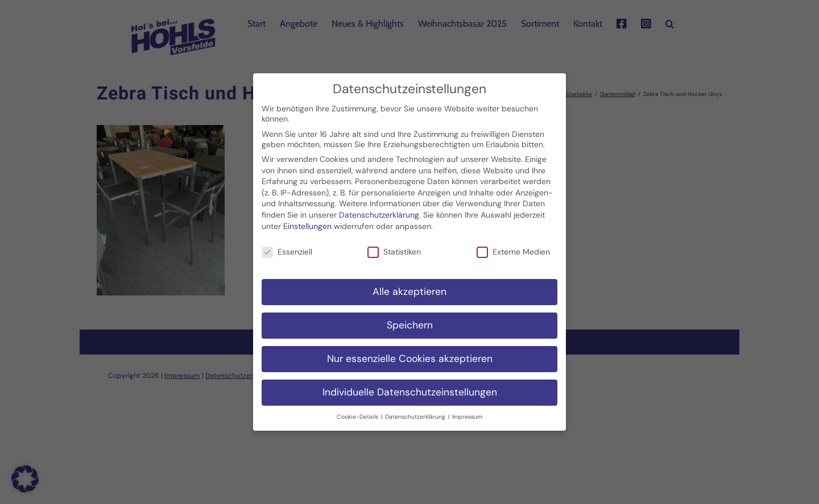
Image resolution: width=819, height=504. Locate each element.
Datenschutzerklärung (379, 209)
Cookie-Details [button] (358, 411)
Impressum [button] (467, 411)
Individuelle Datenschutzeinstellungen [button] (410, 386)
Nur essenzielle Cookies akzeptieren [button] (410, 353)
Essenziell (287, 246)
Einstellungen (307, 220)
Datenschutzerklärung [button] (416, 411)
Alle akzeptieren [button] (409, 286)
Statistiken (394, 246)
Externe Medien (513, 246)
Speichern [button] (410, 319)
